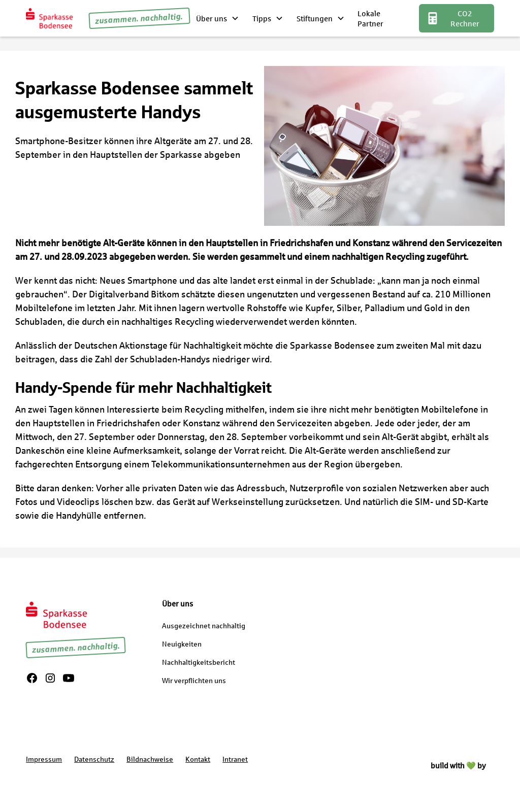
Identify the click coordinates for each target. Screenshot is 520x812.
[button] (218, 18)
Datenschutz (94, 759)
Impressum (44, 759)
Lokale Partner (370, 18)
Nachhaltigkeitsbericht (199, 662)
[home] (49, 18)
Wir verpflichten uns (194, 680)
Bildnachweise (150, 759)
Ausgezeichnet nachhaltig (204, 625)
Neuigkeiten (182, 644)
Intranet (235, 759)
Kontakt (198, 759)
